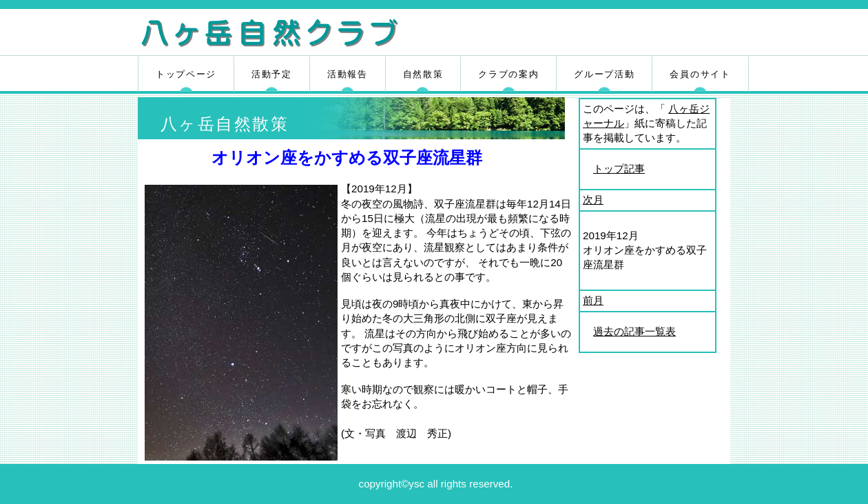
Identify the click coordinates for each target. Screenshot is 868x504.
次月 (593, 200)
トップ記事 (619, 169)
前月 (593, 300)
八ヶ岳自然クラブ (301, 34)
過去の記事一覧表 (634, 331)
